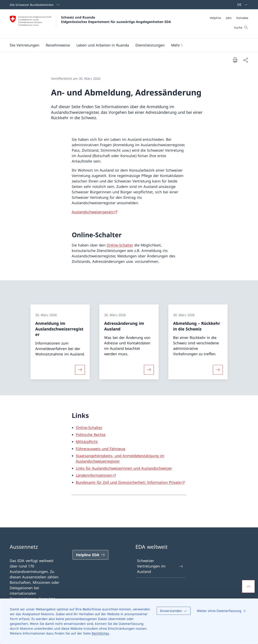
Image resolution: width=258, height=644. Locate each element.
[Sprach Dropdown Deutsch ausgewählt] (241, 5)
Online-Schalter (120, 245)
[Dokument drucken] (235, 60)
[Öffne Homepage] (90, 24)
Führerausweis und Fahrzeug (100, 449)
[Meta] (229, 18)
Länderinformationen (94, 475)
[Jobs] (229, 18)
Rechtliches (100, 633)
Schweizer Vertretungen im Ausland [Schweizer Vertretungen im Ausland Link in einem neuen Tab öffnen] (160, 566)
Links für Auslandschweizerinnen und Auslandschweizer (124, 468)
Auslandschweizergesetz (93, 212)
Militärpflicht (87, 442)
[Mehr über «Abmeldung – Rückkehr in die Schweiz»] (218, 370)
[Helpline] (215, 18)
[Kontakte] (242, 18)
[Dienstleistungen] (150, 45)
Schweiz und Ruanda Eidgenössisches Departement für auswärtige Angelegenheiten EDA (116, 20)
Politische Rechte (91, 435)
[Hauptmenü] (126, 45)
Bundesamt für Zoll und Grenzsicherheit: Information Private (128, 482)
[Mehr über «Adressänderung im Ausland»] (149, 370)
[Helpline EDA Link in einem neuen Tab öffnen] (91, 555)
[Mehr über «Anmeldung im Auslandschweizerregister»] (80, 370)
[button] (24, 45)
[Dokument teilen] (246, 60)
